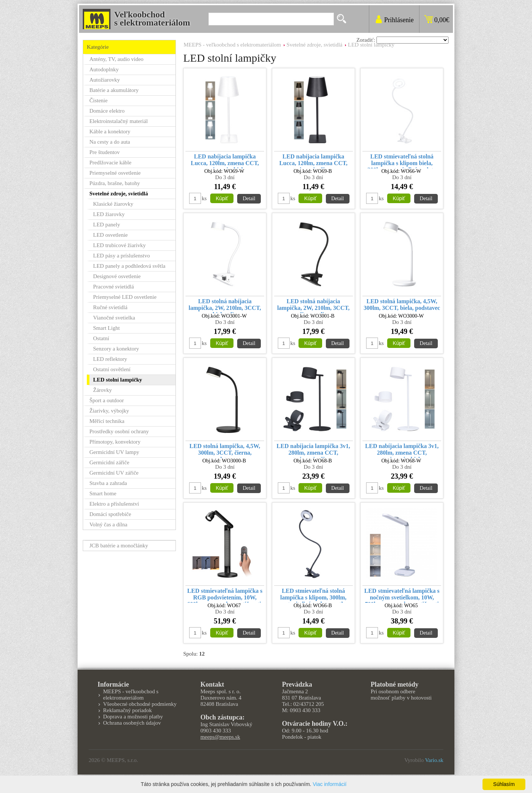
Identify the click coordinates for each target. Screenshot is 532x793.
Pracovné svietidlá (113, 287)
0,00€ (442, 20)
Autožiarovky (105, 80)
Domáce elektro (107, 111)
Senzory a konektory (116, 349)
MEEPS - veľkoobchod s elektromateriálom (232, 45)
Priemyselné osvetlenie (115, 173)
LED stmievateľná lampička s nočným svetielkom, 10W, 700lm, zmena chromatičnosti (402, 595)
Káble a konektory (110, 131)
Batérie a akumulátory (114, 90)
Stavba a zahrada (108, 483)
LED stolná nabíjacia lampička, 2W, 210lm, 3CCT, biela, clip (225, 306)
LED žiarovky (109, 214)
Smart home (103, 493)
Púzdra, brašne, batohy (115, 183)
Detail (249, 199)
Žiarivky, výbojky (109, 411)
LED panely (107, 225)
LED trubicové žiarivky (119, 245)
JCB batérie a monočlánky (119, 546)
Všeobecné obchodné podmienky (140, 704)
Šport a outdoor (107, 400)
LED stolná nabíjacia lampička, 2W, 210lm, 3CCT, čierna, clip (313, 306)
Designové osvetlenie (117, 276)
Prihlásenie (399, 20)
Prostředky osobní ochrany (119, 431)
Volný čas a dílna (108, 524)
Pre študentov (105, 152)
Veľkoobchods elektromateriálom (152, 18)
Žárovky (103, 390)
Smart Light (106, 328)
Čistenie (98, 100)
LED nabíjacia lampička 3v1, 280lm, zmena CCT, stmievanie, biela (402, 450)
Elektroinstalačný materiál (119, 121)
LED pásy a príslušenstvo (122, 256)
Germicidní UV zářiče (114, 473)
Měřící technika (107, 421)
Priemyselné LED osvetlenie (125, 297)
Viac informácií (330, 784)
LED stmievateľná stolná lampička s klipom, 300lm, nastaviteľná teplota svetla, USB (313, 595)
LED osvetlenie (110, 235)
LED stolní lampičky (371, 45)
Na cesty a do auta (110, 142)
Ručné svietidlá (110, 307)
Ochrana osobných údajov (132, 723)
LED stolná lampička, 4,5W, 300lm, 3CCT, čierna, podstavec (225, 450)
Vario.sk (434, 760)
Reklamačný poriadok (127, 710)
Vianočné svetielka (114, 318)
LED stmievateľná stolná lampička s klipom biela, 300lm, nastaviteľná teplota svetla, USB (402, 161)
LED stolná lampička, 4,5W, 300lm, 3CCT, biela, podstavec (402, 305)
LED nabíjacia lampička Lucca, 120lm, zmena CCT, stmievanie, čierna (313, 161)
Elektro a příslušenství (114, 504)
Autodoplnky (104, 69)
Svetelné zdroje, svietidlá (315, 45)
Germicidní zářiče (109, 462)
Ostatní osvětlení (112, 369)
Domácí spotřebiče (110, 514)
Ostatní (101, 338)
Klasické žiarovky (113, 204)
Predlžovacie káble (110, 163)
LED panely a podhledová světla (129, 266)
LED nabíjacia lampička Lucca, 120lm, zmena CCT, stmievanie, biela (225, 161)
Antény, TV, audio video (116, 59)
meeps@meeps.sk (220, 737)
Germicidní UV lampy (114, 452)
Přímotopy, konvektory (115, 442)
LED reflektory (110, 359)
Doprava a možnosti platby (133, 717)
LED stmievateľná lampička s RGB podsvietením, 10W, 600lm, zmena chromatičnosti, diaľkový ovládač (225, 595)
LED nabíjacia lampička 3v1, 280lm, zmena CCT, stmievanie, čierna (313, 450)
